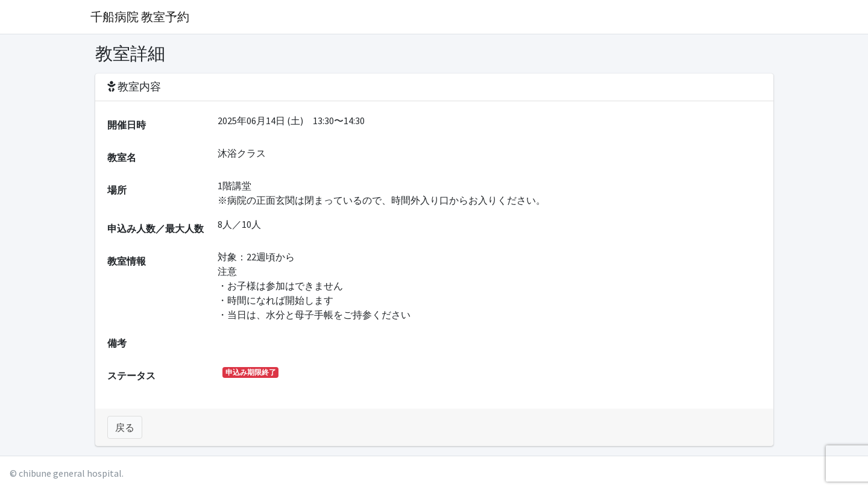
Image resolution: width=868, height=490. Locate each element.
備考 (117, 343)
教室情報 (127, 261)
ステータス (131, 375)
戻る (125, 427)
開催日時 (127, 125)
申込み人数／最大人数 (156, 228)
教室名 (122, 157)
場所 (117, 190)
